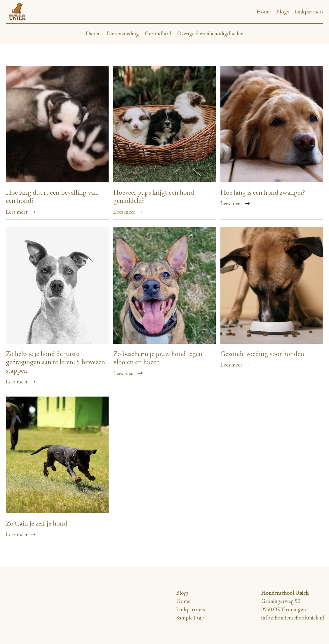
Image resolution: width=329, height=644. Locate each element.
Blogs (283, 12)
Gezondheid (158, 33)
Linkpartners (309, 12)
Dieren (93, 33)
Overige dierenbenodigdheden (210, 33)
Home (264, 12)
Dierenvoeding (123, 33)
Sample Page (190, 618)
